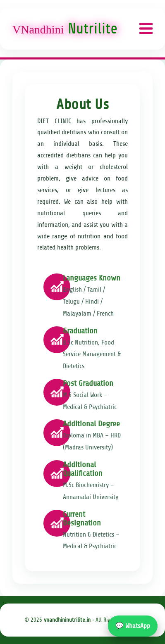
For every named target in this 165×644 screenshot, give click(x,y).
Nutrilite (65, 29)
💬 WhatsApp (133, 626)
